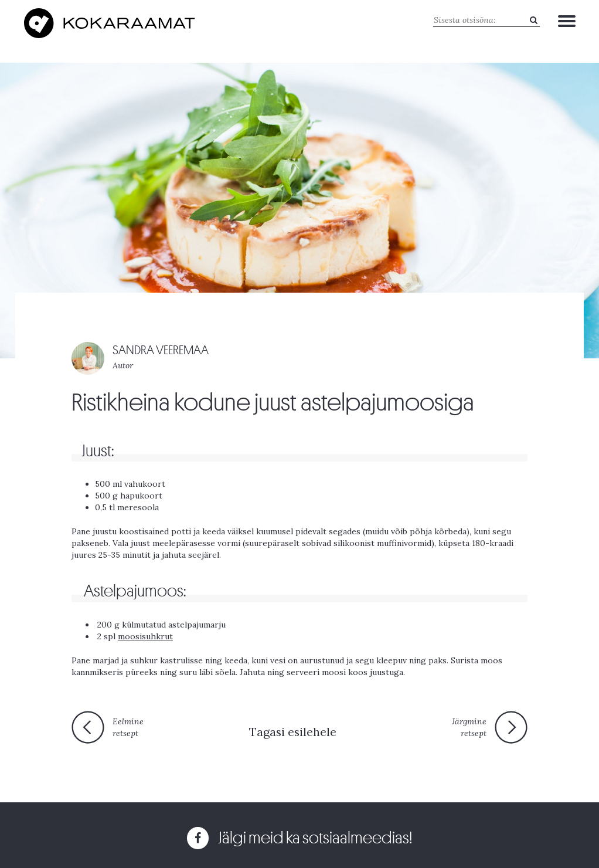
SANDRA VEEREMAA (161, 350)
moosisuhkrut (145, 636)
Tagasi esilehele (293, 732)
